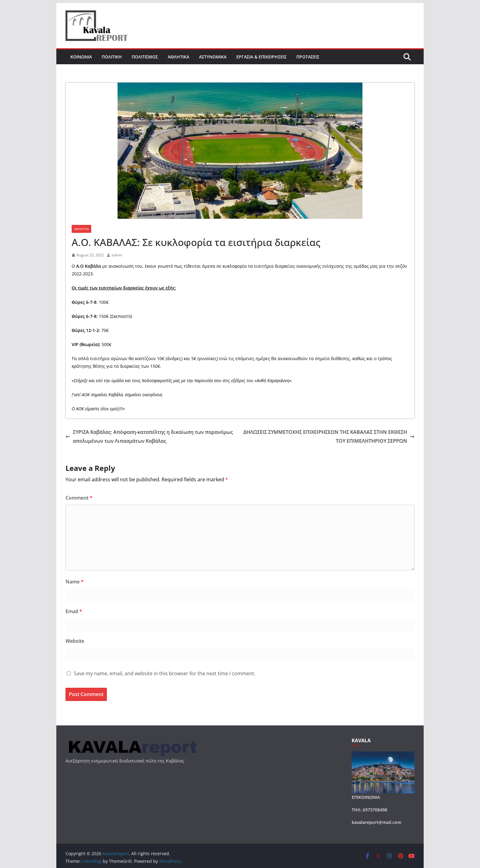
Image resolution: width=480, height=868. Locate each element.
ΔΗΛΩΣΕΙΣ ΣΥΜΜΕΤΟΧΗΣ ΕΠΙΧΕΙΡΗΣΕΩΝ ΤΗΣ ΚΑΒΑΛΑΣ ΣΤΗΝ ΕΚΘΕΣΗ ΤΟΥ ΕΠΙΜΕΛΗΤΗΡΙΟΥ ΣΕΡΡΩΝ (329, 436)
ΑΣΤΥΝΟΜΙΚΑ (213, 57)
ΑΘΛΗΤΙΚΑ (178, 57)
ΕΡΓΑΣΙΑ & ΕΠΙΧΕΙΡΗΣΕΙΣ (261, 57)
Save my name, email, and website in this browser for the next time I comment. (165, 673)
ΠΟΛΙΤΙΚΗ (112, 57)
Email (74, 611)
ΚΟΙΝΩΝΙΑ (81, 57)
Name (75, 582)
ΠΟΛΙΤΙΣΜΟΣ (145, 57)
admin (117, 255)
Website (75, 641)
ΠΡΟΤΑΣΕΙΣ (308, 57)
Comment (79, 498)
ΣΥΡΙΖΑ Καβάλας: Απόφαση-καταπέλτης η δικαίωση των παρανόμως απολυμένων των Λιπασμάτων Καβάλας (149, 436)
